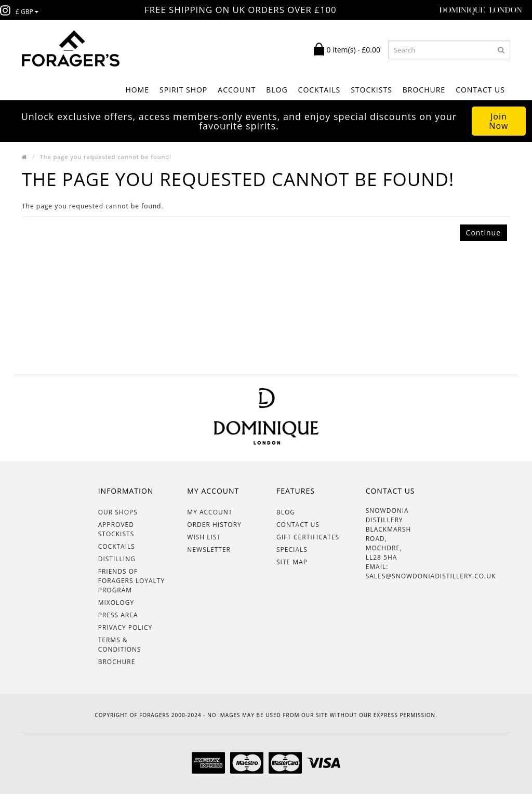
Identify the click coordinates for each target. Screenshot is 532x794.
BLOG (277, 90)
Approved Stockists (116, 529)
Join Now (498, 121)
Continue (483, 233)
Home (137, 90)
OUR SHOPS (118, 512)
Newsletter (209, 550)
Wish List (204, 537)
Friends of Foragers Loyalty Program (132, 581)
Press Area (118, 615)
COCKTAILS (320, 90)
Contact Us (480, 90)
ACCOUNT (237, 90)
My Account (210, 512)
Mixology (116, 603)
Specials (292, 550)
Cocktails (117, 546)
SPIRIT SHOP (183, 90)
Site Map (292, 562)
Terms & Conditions (120, 645)
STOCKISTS (371, 90)
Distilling (117, 559)
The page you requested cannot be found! (106, 157)
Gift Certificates (308, 537)
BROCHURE (424, 90)
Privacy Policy (125, 627)
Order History (214, 525)
